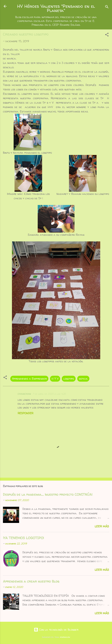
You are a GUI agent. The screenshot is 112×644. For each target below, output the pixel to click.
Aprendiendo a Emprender (29, 379)
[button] (107, 35)
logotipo (69, 379)
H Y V (55, 379)
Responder (25, 413)
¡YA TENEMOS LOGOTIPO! (23, 538)
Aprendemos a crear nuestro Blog (31, 581)
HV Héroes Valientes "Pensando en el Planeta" (56, 8)
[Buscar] (107, 7)
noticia (83, 379)
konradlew (65, 637)
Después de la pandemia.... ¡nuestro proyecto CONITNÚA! (48, 494)
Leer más (102, 526)
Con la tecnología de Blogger (56, 630)
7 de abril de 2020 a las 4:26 (49, 394)
